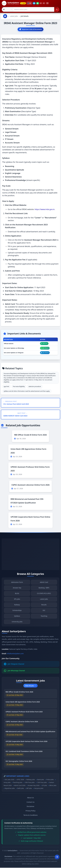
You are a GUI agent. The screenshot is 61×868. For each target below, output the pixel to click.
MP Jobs (29, 789)
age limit (6, 387)
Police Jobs (50, 780)
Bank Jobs (41, 780)
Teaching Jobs (18, 783)
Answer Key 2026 (34, 786)
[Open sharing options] (57, 857)
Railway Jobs (31, 780)
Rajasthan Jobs (10, 789)
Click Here (44, 344)
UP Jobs (44, 786)
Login (23, 3)
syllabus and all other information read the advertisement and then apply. (27, 391)
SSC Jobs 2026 (10, 780)
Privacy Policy (30, 811)
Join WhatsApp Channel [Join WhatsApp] (14, 671)
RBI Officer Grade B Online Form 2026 (30, 435)
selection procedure (35, 387)
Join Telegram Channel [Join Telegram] (14, 664)
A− (45, 3)
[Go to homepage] (5, 16)
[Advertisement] (30, 555)
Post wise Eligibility (19, 387)
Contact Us (31, 802)
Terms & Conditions (31, 815)
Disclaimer (30, 807)
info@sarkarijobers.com (15, 654)
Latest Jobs (14, 16)
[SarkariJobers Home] (10, 3)
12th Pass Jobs (42, 783)
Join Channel (45, 348)
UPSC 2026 (20, 780)
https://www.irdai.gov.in (45, 210)
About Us (30, 798)
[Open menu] (49, 3)
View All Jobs (30, 686)
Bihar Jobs (53, 786)
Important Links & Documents (31, 29)
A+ (42, 3)
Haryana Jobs (39, 789)
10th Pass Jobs (30, 783)
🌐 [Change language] (30, 3)
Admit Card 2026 (20, 786)
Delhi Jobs (21, 789)
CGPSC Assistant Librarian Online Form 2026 (30, 485)
